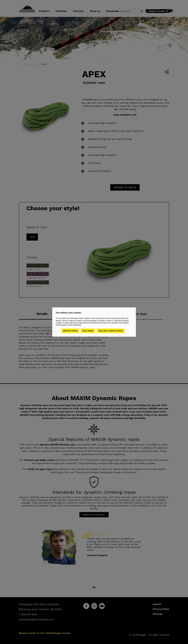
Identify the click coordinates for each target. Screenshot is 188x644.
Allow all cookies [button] (70, 331)
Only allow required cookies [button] (111, 331)
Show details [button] (88, 331)
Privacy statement (74, 325)
